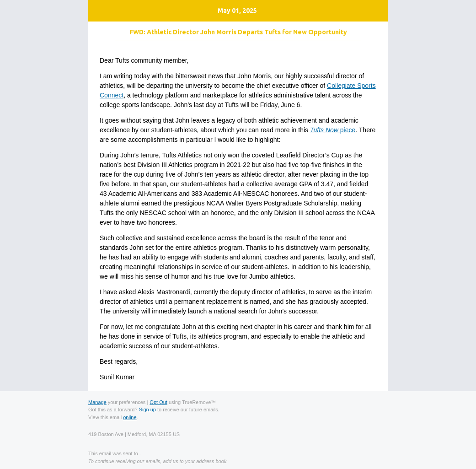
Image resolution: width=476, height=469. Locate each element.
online (130, 417)
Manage (97, 402)
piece (333, 130)
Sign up (147, 410)
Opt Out (158, 402)
